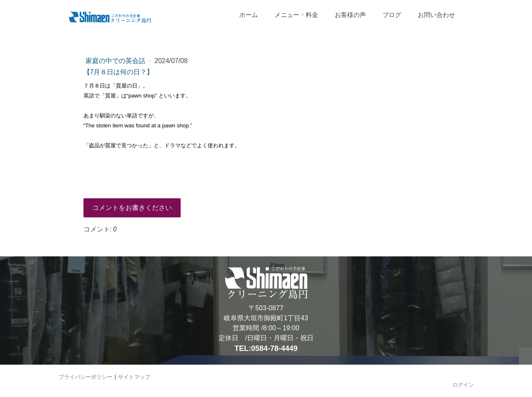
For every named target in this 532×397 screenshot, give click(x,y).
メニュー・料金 (296, 15)
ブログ (392, 15)
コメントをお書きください (132, 208)
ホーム (249, 15)
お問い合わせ (436, 15)
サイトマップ (134, 377)
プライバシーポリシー (86, 377)
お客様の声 (350, 15)
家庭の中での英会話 (116, 61)
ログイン (463, 385)
